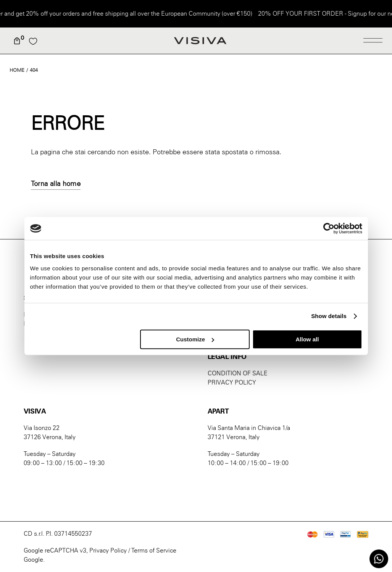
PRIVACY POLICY (232, 382)
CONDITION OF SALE (238, 373)
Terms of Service (154, 550)
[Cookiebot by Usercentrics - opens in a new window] (329, 228)
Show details (329, 316)
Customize (195, 339)
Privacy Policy (108, 550)
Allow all (307, 339)
